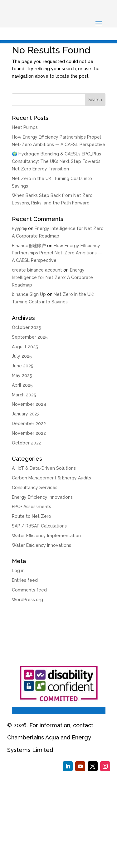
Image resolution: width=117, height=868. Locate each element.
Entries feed (25, 580)
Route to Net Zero (32, 516)
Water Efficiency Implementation (46, 536)
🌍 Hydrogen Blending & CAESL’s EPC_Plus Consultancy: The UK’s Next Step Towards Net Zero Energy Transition (56, 161)
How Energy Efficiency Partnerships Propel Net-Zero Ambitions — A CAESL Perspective (57, 253)
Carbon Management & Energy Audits (51, 478)
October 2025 (27, 327)
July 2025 (22, 356)
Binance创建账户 (29, 246)
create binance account (37, 270)
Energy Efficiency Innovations (42, 497)
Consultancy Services (35, 488)
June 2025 (23, 366)
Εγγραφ (19, 228)
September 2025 (30, 337)
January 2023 (26, 414)
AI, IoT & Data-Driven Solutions (44, 468)
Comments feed (29, 590)
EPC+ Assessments (32, 507)
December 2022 (29, 424)
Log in (18, 571)
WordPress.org (27, 600)
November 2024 (29, 404)
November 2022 (29, 433)
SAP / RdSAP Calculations (39, 526)
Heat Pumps (25, 127)
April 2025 (22, 385)
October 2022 (27, 443)
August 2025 (25, 347)
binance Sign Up (29, 294)
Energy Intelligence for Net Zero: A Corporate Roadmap (52, 277)
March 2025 (24, 395)
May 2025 (22, 375)
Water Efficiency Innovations (41, 545)
